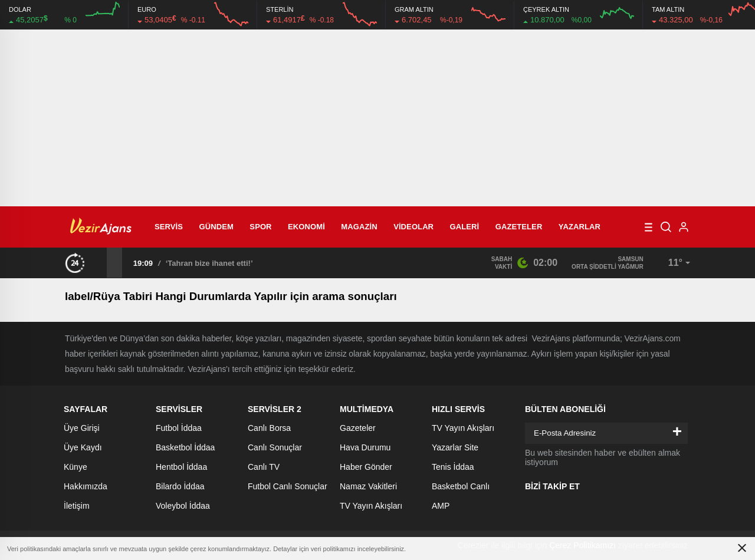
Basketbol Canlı (461, 486)
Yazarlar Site (455, 447)
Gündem (216, 227)
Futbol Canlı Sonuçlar (288, 486)
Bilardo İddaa (180, 486)
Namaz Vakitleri (368, 486)
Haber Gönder (366, 467)
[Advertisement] (377, 118)
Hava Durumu (365, 447)
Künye (75, 467)
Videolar (413, 227)
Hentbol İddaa (181, 467)
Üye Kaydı (83, 447)
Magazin (359, 227)
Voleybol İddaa (183, 506)
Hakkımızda (86, 486)
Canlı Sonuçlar (275, 447)
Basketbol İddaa (185, 447)
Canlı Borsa (269, 428)
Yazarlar (580, 227)
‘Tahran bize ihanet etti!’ (209, 263)
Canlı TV (264, 467)
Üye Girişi (82, 428)
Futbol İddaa (179, 428)
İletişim (77, 506)
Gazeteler (519, 227)
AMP (441, 506)
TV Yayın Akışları (371, 506)
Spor (260, 227)
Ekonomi (306, 227)
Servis (169, 227)
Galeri (465, 227)
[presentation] (99, 262)
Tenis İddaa (453, 467)
